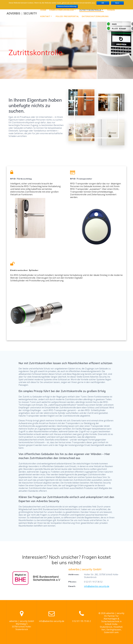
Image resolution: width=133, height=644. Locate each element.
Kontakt (45, 16)
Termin (111, 10)
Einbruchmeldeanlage (62, 10)
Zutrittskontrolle (90, 10)
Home (43, 10)
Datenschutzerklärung (95, 16)
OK (103, 3)
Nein (117, 3)
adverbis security (22, 13)
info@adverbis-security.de (97, 586)
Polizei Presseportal (67, 16)
